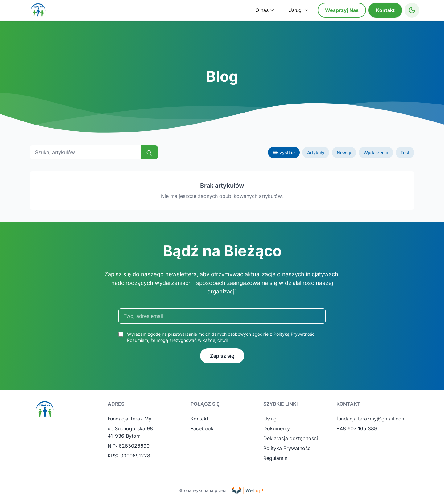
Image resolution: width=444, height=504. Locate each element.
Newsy (344, 152)
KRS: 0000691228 (129, 456)
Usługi (271, 419)
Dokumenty (277, 428)
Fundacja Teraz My (129, 419)
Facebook (202, 428)
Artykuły (316, 152)
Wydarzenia (376, 152)
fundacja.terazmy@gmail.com (371, 419)
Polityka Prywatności (288, 448)
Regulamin (275, 458)
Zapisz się (222, 356)
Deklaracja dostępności (291, 438)
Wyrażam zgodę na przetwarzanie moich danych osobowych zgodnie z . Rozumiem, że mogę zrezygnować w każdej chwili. (222, 337)
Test (405, 152)
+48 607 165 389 (357, 428)
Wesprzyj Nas (342, 10)
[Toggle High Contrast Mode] (412, 10)
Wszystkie (284, 152)
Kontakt (385, 10)
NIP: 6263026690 (129, 446)
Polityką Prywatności (294, 334)
